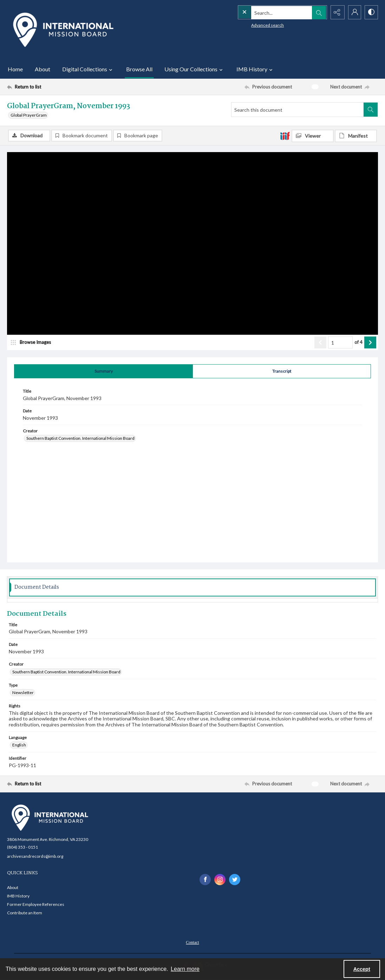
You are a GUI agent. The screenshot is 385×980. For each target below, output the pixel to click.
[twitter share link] (235, 880)
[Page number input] (340, 343)
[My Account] (353, 12)
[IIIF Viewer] (313, 136)
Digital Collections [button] (88, 69)
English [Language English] (19, 745)
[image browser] (33, 343)
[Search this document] (298, 110)
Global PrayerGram (29, 115)
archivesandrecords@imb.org (35, 856)
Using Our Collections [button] (194, 69)
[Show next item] (370, 343)
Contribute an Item (25, 913)
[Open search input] (318, 12)
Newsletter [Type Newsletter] (23, 693)
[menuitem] (192, 942)
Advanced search (253, 25)
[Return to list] (58, 87)
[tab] (103, 372)
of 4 (358, 342)
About (43, 69)
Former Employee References (36, 905)
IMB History (18, 896)
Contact (192, 943)
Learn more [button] (185, 969)
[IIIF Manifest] (356, 136)
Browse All (139, 69)
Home (15, 69)
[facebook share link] (205, 880)
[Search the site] (267, 12)
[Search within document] (371, 110)
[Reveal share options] (336, 12)
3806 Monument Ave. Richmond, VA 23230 (48, 839)
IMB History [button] (255, 69)
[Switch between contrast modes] (371, 12)
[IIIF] (285, 136)
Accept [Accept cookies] (362, 969)
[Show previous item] (320, 343)
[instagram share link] (220, 880)
